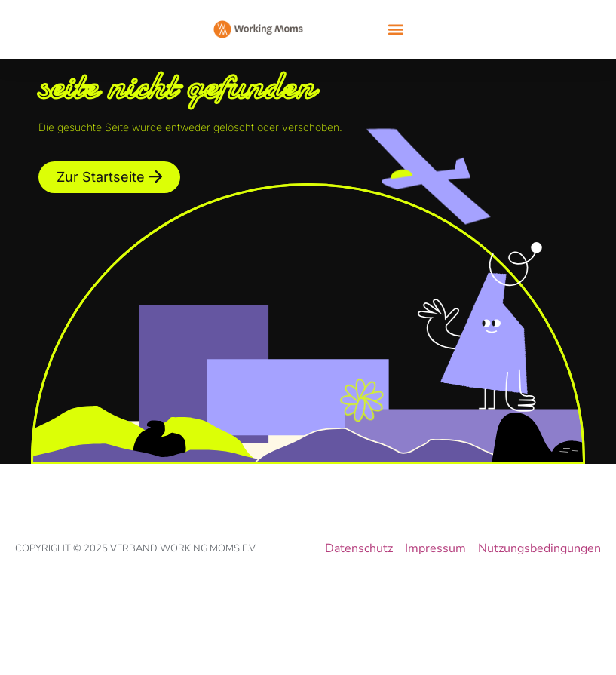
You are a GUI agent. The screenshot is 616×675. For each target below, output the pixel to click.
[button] (396, 30)
